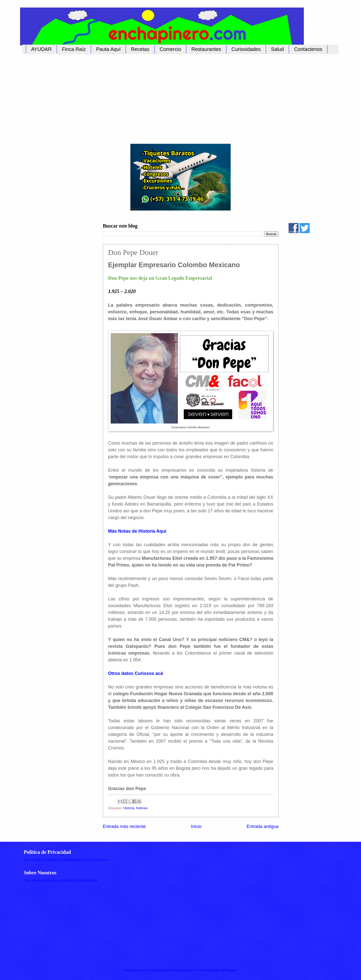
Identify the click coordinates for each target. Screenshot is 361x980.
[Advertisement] (175, 96)
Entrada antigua (263, 826)
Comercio (170, 49)
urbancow (186, 970)
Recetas (140, 49)
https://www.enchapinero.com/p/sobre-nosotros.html (61, 880)
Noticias (142, 808)
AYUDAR (41, 49)
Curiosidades (246, 49)
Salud (277, 49)
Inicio (196, 826)
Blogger (231, 970)
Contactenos (308, 49)
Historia (129, 808)
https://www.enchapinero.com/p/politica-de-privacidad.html (65, 860)
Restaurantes (206, 49)
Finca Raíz (74, 49)
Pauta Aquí (108, 49)
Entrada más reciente (124, 826)
